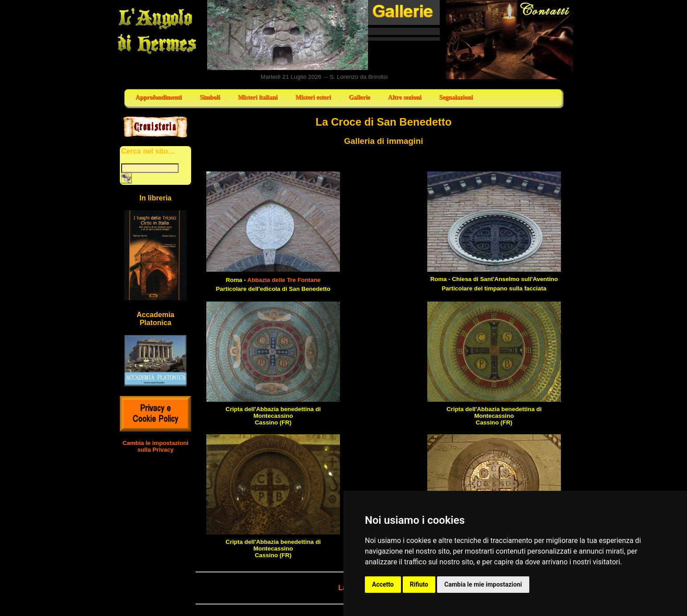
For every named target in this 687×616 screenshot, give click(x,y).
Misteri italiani (258, 97)
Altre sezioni (405, 97)
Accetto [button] (383, 584)
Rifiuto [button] (419, 584)
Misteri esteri (313, 97)
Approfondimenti (159, 97)
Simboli (210, 97)
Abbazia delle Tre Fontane (284, 280)
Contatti (510, 40)
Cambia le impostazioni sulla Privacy (155, 446)
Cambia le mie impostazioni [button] (483, 584)
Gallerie (360, 97)
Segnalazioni (456, 97)
